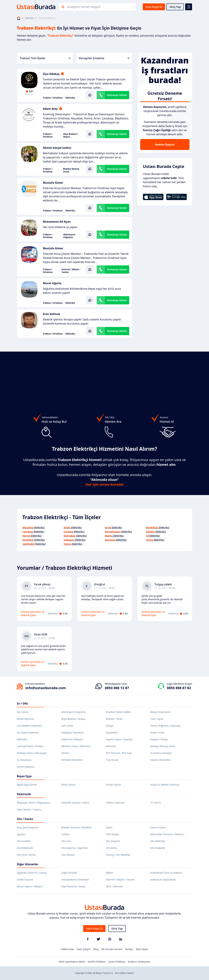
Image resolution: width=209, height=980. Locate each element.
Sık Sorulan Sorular (112, 949)
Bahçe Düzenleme (161, 712)
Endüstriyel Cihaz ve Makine (166, 873)
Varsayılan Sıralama (104, 58)
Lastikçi (66, 834)
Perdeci (66, 753)
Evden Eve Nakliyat (72, 739)
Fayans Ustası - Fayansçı (119, 739)
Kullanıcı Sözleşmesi (139, 962)
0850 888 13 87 (117, 688)
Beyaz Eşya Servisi (27, 785)
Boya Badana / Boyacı (71, 135)
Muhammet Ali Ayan (57, 222)
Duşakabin (112, 732)
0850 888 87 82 (179, 688)
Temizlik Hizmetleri (72, 760)
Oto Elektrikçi (158, 841)
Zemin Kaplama (26, 767)
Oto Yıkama (68, 855)
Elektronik (24, 794)
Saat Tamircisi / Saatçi (74, 886)
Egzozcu (21, 834)
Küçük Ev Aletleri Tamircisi (165, 785)
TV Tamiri (156, 803)
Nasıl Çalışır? (84, 949)
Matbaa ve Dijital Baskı (163, 880)
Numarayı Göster (117, 95)
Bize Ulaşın (142, 949)
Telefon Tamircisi (115, 803)
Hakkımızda (67, 949)
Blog (96, 949)
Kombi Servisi (114, 785)
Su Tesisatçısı (24, 760)
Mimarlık (111, 746)
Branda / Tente (114, 719)
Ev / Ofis (23, 703)
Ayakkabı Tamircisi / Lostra (32, 873)
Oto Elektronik (25, 848)
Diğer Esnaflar (69, 873)
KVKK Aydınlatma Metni (72, 962)
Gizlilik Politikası (97, 962)
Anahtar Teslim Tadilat (118, 712)
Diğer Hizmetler (28, 864)
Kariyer (129, 949)
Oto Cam (66, 841)
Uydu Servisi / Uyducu (29, 809)
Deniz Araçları (158, 827)
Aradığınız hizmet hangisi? (84, 7)
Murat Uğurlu (52, 283)
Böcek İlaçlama (25, 719)
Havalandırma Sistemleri (75, 880)
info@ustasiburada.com (46, 688)
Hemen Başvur (165, 144)
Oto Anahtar (24, 841)
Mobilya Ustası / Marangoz (32, 753)
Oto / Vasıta (25, 819)
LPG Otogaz (113, 834)
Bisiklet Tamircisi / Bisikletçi (77, 827)
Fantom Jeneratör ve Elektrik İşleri (33, 613)
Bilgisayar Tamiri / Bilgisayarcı (34, 803)
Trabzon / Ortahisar (53, 98)
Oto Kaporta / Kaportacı (75, 848)
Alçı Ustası (23, 712)
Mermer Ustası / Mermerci (76, 746)
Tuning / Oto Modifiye (118, 855)
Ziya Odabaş (51, 74)
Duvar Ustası (158, 732)
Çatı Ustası (67, 726)
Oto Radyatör (158, 848)
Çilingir (110, 726)
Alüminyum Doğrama (69, 236)
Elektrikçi (30, 18)
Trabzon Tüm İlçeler (45, 58)
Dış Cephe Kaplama (28, 732)
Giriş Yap (175, 7)
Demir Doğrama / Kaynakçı (166, 726)
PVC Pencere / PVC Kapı (119, 753)
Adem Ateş (50, 109)
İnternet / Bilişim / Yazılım (71, 271)
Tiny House (112, 760)
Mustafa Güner (53, 183)
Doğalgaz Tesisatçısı (73, 732)
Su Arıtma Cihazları (161, 753)
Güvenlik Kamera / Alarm (75, 803)
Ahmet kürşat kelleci (57, 148)
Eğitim (110, 873)
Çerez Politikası (117, 962)
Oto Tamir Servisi (26, 855)
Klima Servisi (69, 785)
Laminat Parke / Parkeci (30, 746)
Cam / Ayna (157, 719)
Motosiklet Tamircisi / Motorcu (167, 834)
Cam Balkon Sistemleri (30, 726)
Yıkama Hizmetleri (161, 760)
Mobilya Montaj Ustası (71, 170)
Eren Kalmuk (52, 314)
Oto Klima (112, 848)
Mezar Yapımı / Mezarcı (30, 886)
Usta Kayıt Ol (154, 7)
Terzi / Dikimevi (115, 886)
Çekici (109, 827)
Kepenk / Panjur (159, 739)
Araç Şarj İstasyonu (28, 827)
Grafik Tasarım (25, 880)
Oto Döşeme (113, 841)
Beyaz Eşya (24, 776)
